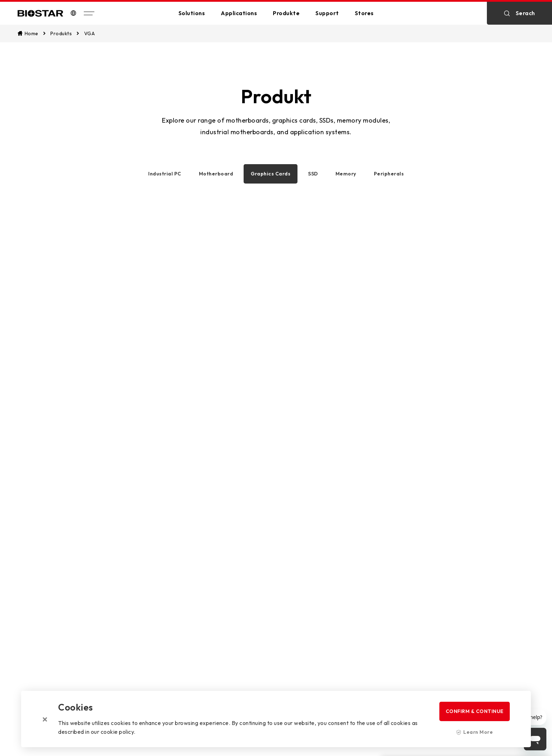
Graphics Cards (271, 174)
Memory (346, 174)
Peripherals (389, 174)
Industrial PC (165, 174)
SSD (313, 174)
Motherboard (216, 174)
